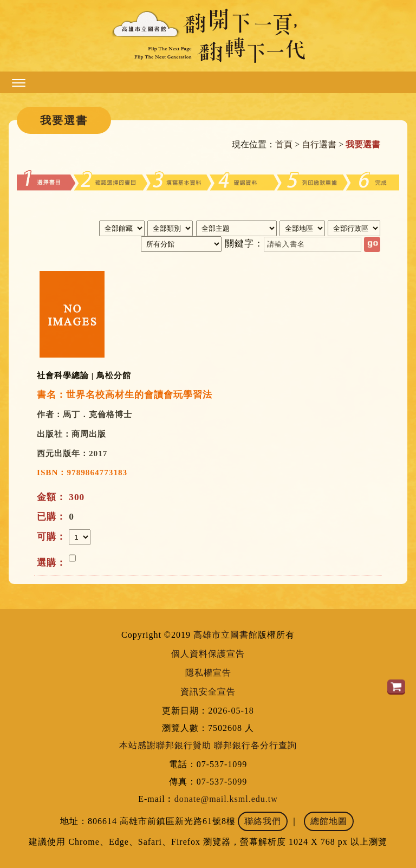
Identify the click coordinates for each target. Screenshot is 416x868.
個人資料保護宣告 (208, 654)
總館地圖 (329, 821)
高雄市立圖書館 (226, 635)
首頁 (284, 144)
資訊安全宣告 (208, 692)
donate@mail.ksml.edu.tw (226, 799)
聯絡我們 (263, 821)
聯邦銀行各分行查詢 (255, 745)
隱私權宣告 (208, 673)
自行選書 (319, 144)
